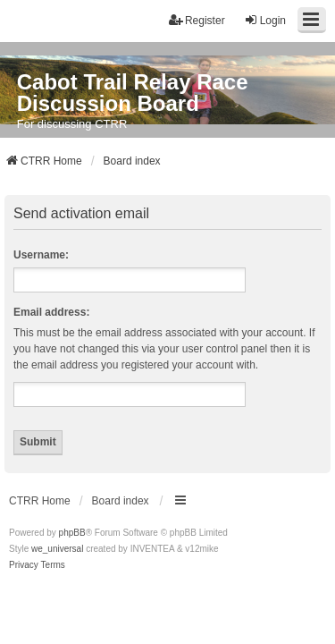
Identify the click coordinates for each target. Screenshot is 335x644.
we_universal (57, 549)
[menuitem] (24, 565)
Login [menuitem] (265, 20)
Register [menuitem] (197, 20)
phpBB (72, 533)
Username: (41, 255)
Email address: (51, 312)
